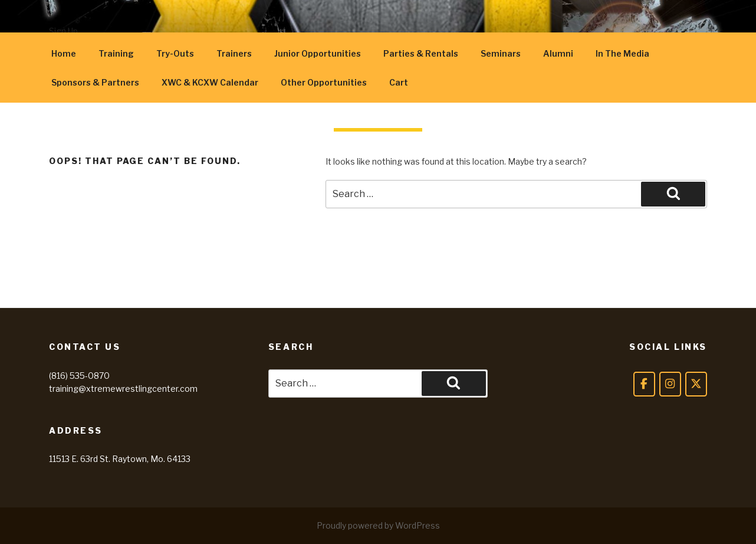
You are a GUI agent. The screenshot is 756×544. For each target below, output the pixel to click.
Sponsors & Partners (95, 82)
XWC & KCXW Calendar (210, 82)
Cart (399, 82)
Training (116, 53)
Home (64, 53)
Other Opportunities (324, 82)
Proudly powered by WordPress (378, 525)
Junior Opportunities (318, 53)
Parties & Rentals (421, 53)
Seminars (501, 53)
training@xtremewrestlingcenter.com (123, 389)
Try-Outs (175, 53)
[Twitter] (696, 384)
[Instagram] (670, 384)
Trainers (234, 53)
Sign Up (63, 31)
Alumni (558, 53)
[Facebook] (644, 384)
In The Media (622, 53)
